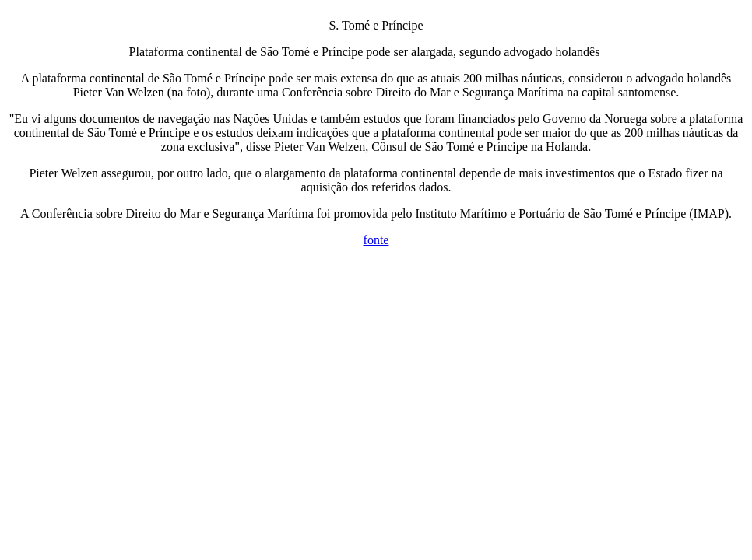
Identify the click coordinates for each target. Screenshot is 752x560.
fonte (376, 240)
